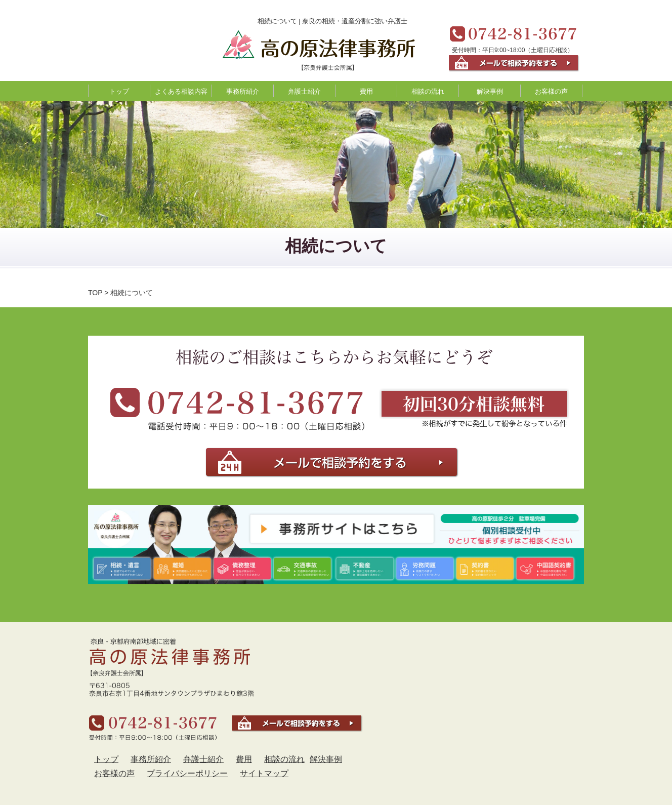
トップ (119, 91)
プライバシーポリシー (187, 773)
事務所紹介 (243, 91)
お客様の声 (551, 91)
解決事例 (490, 91)
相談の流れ (428, 91)
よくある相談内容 (181, 91)
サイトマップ (264, 773)
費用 (366, 91)
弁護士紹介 (304, 91)
